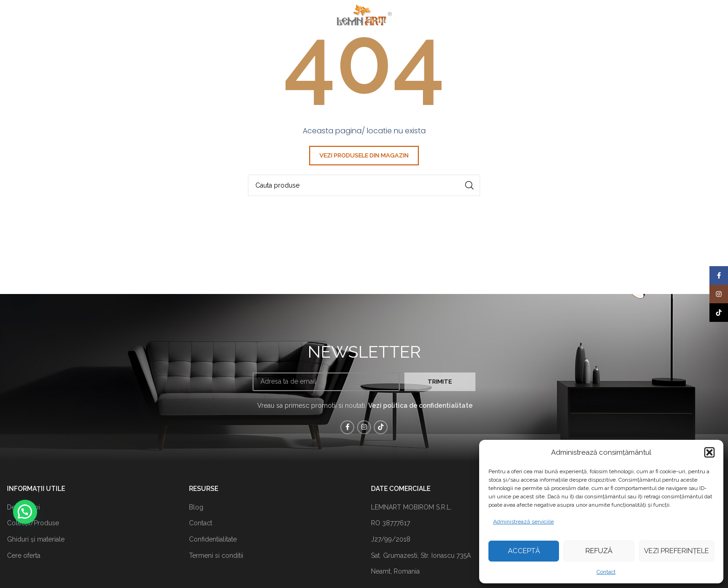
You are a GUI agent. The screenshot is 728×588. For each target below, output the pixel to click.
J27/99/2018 (391, 539)
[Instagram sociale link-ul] (364, 427)
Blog (196, 507)
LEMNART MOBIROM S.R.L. (411, 507)
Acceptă (524, 551)
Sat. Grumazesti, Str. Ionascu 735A (421, 555)
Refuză (599, 551)
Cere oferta (24, 555)
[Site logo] (364, 13)
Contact (606, 572)
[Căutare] (364, 185)
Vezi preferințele (676, 551)
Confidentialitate (213, 539)
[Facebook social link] (347, 427)
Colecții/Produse (33, 523)
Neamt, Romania (395, 571)
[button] (709, 452)
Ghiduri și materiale (36, 539)
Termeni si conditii (216, 555)
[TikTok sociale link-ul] (381, 427)
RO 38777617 (390, 523)
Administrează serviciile (523, 522)
